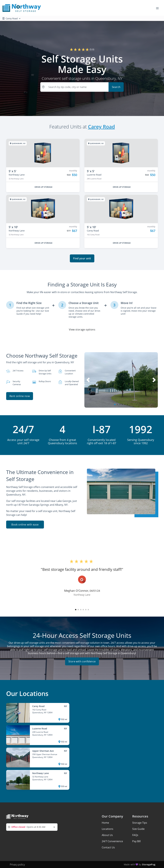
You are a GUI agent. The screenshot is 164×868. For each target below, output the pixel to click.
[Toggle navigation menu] (159, 8)
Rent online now (20, 396)
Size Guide (138, 829)
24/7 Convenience (112, 841)
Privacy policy (17, 865)
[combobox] (32, 827)
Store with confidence (82, 661)
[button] (115, 404)
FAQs (135, 835)
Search (116, 87)
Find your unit (82, 258)
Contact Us (108, 847)
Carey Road (101, 127)
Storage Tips (140, 823)
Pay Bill (136, 841)
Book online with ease (25, 525)
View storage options (82, 330)
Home (105, 823)
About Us (107, 835)
